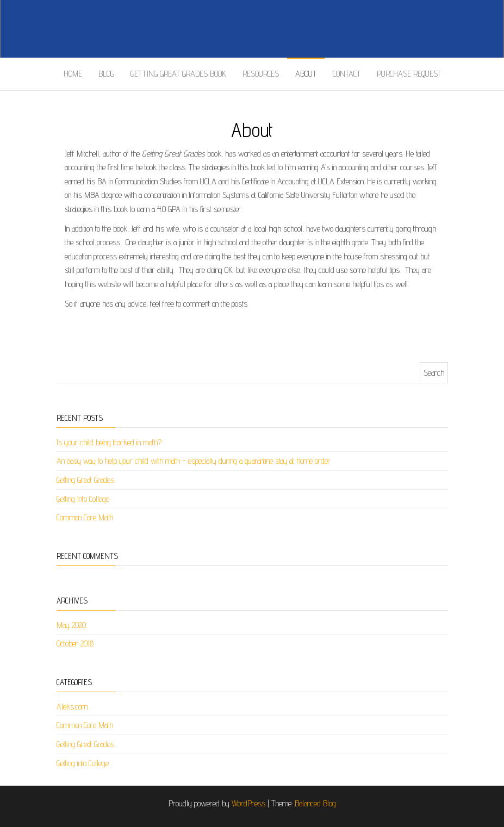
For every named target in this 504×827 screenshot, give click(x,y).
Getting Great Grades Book (178, 74)
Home (73, 74)
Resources (261, 74)
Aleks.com (72, 707)
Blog (106, 74)
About (306, 74)
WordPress (248, 803)
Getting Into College (83, 499)
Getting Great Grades (85, 480)
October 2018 (75, 643)
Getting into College (83, 763)
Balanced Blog (315, 803)
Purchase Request (409, 74)
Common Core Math (85, 517)
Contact (347, 74)
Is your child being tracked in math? (109, 442)
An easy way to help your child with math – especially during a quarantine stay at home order (194, 461)
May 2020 (71, 625)
